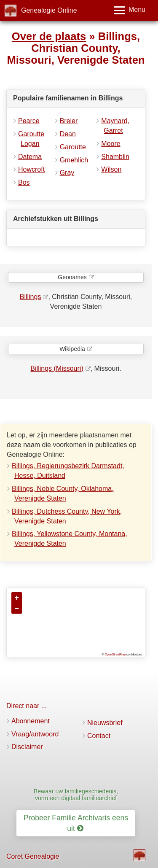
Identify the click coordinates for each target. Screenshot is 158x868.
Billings (31, 297)
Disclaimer (27, 747)
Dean (68, 134)
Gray (67, 173)
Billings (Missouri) (57, 368)
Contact (99, 736)
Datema (30, 157)
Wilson (111, 169)
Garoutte (73, 147)
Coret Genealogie (33, 856)
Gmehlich (74, 160)
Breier (69, 121)
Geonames (72, 277)
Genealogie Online (49, 10)
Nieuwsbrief (105, 723)
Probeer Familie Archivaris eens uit (76, 823)
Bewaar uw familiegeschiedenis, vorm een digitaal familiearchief (76, 794)
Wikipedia (72, 349)
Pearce (29, 121)
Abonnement (31, 721)
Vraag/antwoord (35, 734)
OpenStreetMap (115, 654)
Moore (111, 144)
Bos (24, 182)
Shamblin (115, 157)
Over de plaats (49, 36)
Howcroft (31, 169)
